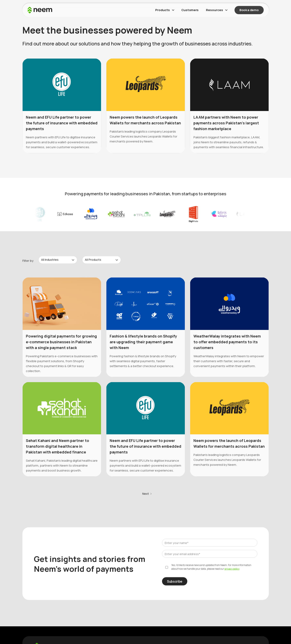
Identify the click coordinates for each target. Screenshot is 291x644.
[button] (165, 10)
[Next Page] (147, 494)
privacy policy (232, 569)
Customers (190, 10)
